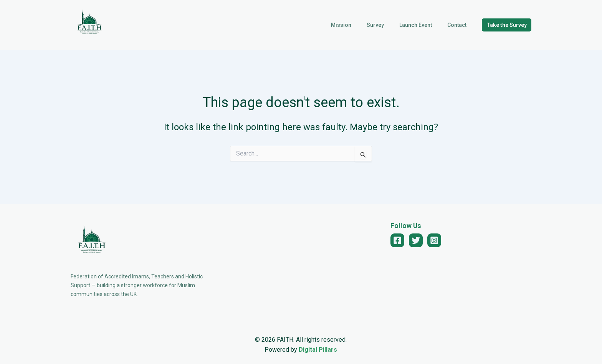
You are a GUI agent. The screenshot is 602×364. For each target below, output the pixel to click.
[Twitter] (416, 240)
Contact (459, 25)
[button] (507, 25)
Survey (387, 25)
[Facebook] (397, 240)
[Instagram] (434, 240)
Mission (357, 25)
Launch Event (423, 25)
